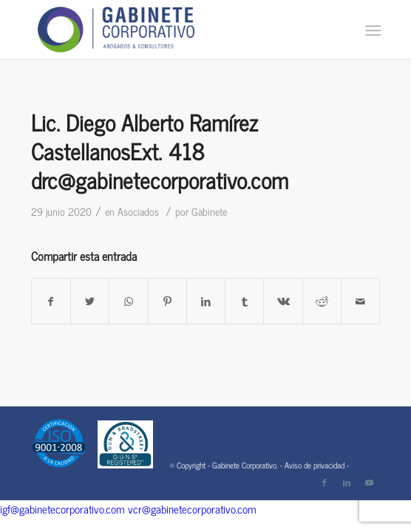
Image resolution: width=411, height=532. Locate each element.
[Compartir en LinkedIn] (206, 301)
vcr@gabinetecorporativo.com (192, 509)
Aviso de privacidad (315, 465)
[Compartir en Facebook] (51, 301)
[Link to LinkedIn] (347, 482)
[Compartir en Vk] (283, 301)
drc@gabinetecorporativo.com (160, 180)
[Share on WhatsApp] (128, 301)
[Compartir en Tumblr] (244, 301)
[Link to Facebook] (325, 482)
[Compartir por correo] (360, 301)
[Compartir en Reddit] (322, 301)
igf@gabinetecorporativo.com (62, 509)
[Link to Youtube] (369, 482)
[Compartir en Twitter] (90, 301)
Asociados (138, 211)
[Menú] (371, 30)
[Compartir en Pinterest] (167, 301)
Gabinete (209, 211)
